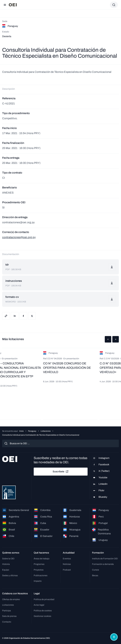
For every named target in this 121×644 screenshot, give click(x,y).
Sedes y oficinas (10, 575)
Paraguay (32, 431)
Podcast (67, 570)
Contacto (7, 622)
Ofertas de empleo (11, 599)
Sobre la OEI (8, 559)
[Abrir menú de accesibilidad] (114, 637)
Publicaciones (41, 575)
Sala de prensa (9, 616)
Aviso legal (39, 605)
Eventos (67, 559)
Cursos (95, 570)
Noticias (67, 564)
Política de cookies (43, 611)
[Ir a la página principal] (13, 5)
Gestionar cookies (42, 616)
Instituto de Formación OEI (105, 559)
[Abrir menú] (5, 5)
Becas (95, 575)
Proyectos (39, 570)
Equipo (6, 570)
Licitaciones (46, 431)
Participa (6, 611)
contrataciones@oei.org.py (19, 237)
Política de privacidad (44, 599)
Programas (39, 564)
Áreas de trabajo (42, 559)
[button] (108, 339)
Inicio (21, 431)
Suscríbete (61, 472)
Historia (6, 564)
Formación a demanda (103, 564)
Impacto (38, 581)
